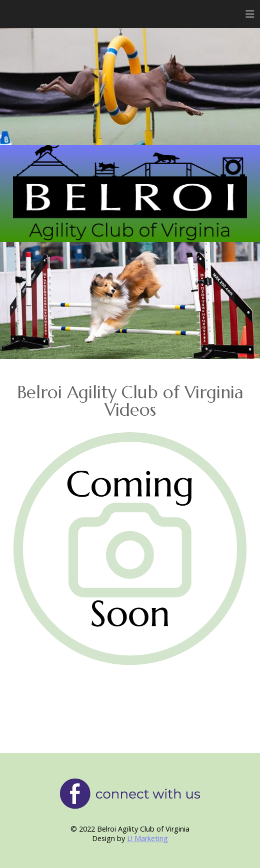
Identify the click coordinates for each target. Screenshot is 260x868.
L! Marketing (147, 838)
